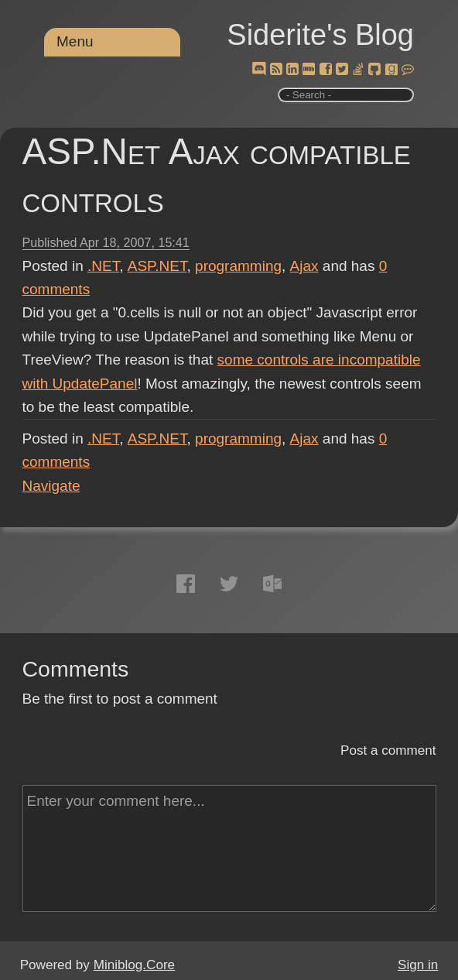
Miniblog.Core (134, 965)
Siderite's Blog (320, 35)
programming (238, 266)
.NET (103, 266)
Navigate (51, 486)
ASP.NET (157, 266)
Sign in (418, 965)
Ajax (304, 266)
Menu (75, 41)
